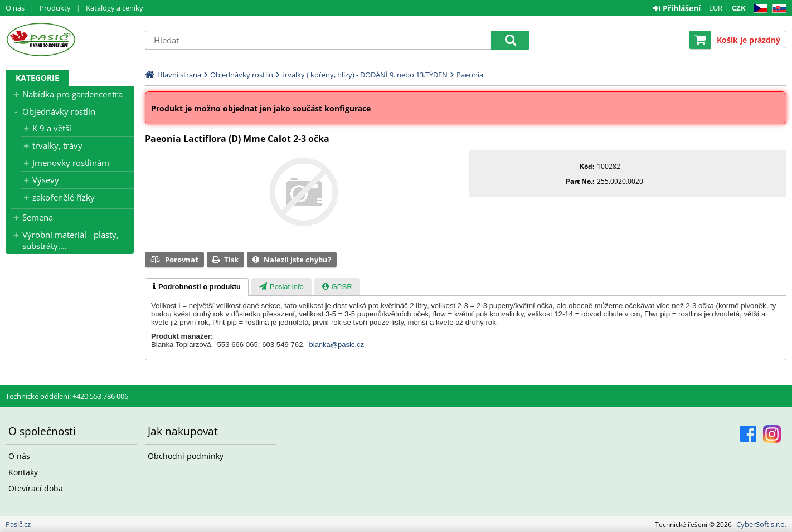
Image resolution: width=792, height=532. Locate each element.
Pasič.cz (70, 40)
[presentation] (197, 287)
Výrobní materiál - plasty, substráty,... (71, 240)
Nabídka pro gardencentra (72, 94)
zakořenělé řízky (64, 197)
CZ (758, 9)
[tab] (197, 287)
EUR (716, 8)
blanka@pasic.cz (337, 345)
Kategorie (37, 78)
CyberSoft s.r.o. (761, 524)
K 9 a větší (52, 128)
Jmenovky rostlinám (71, 163)
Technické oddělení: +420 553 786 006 (67, 396)
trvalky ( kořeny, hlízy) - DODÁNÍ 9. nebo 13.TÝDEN (365, 75)
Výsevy (46, 180)
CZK (739, 8)
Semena (38, 217)
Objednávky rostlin (59, 111)
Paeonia (470, 75)
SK (777, 9)
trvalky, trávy (57, 145)
